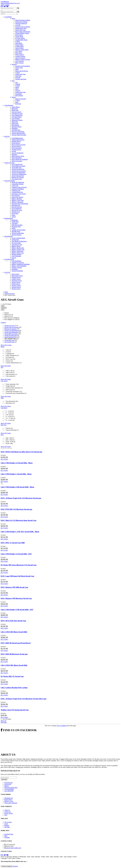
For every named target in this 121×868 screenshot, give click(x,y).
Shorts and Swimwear (22, 71)
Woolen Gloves (16, 289)
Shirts (17, 89)
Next (4, 722)
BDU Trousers (19, 63)
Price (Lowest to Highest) (12, 318)
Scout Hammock (16, 209)
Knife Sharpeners (17, 158)
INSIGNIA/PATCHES (11, 788)
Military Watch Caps (18, 253)
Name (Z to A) (9, 316)
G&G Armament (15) (12, 355)
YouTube (7, 837)
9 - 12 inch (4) (10, 420)
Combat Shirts (19, 46)
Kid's (13, 81)
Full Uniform (19, 96)
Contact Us (12, 3)
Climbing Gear (16, 191)
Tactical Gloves (16, 287)
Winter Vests (19, 68)
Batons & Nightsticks (18, 182)
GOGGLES (8, 784)
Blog (6, 836)
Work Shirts (19, 43)
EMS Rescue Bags (17, 225)
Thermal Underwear (21, 23)
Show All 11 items (6, 345)
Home (2, 3)
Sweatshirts (19, 94)
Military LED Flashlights (19, 266)
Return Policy (8, 800)
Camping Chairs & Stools (19, 187)
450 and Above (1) (12, 374)
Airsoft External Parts (18, 169)
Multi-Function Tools (18, 156)
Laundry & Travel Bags (19, 230)
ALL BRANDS (9, 791)
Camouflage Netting (18, 184)
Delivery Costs (9, 801)
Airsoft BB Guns (17, 168)
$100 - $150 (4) (11, 442)
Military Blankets (17, 199)
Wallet (13, 228)
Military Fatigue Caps (18, 249)
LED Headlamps (16, 261)
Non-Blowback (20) (12, 401)
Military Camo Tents (18, 200)
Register (7, 2)
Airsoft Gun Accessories (19, 171)
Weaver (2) (9, 428)
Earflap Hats (15, 240)
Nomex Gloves (16, 282)
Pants (17, 102)
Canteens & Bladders (18, 189)
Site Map (7, 827)
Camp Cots (15, 186)
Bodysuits (18, 104)
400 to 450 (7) (10, 373)
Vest (17, 82)
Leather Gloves (16, 279)
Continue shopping (6, 866)
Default (7, 313)
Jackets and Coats (20, 30)
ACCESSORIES (9, 789)
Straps (13, 215)
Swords (14, 151)
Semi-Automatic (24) (12, 384)
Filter (3, 306)
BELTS (6, 786)
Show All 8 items (6, 366)
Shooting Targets (17, 127)
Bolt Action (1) (11, 390)
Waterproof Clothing (21, 22)
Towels (14, 217)
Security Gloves (16, 286)
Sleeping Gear (16, 212)
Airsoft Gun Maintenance (19, 174)
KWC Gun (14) (11, 359)
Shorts (17, 87)
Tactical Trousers (20, 58)
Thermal (18, 84)
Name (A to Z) (9, 315)
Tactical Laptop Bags (18, 233)
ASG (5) (9, 350)
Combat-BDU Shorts (21, 40)
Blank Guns (15, 110)
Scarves (14, 258)
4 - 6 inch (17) (10, 417)
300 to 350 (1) (10, 371)
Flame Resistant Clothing (23, 20)
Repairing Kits (16, 205)
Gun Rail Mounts (17, 117)
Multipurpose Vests (21, 28)
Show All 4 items (6, 379)
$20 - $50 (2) (10, 438)
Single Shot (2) (11, 386)
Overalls (18, 77)
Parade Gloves (16, 284)
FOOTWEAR (8, 783)
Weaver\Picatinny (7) (12, 430)
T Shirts (18, 41)
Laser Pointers (16, 118)
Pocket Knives (16, 143)
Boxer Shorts (19, 35)
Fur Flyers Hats (16, 243)
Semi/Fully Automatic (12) (14, 391)
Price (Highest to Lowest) (12, 319)
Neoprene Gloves (17, 281)
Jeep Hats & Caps (17, 245)
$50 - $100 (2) (10, 440)
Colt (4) (8, 352)
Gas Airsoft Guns (17, 179)
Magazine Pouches (17, 120)
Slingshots (15, 128)
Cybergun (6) (10, 354)
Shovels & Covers (17, 210)
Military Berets (16, 246)
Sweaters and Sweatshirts (23, 27)
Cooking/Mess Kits (17, 192)
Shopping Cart (9, 798)
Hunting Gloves (16, 277)
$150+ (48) (9, 444)
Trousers (18, 91)
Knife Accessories (17, 161)
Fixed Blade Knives (17, 138)
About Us (7, 810)
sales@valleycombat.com (14, 848)
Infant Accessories (21, 99)
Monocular (15, 122)
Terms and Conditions (11, 803)
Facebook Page (9, 834)
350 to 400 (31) (11, 376)
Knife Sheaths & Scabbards (20, 159)
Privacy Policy (9, 813)
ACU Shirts (19, 51)
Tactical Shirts (19, 48)
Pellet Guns (15, 123)
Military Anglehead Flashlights (21, 264)
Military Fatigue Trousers (23, 59)
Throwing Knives (17, 148)
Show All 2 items (6, 406)
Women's (14, 64)
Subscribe (4, 779)
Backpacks (15, 220)
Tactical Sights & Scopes (19, 135)
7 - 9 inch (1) (10, 413)
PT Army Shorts (20, 38)
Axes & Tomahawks (18, 153)
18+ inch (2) (10, 415)
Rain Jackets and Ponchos (23, 32)
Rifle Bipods (15, 125)
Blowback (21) (11, 403)
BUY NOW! (4, 459)
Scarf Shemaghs (16, 256)
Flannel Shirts (19, 45)
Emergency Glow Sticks (19, 194)
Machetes (14, 154)
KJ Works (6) (10, 357)
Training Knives (16, 150)
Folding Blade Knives (18, 140)
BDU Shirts (19, 53)
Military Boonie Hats (18, 248)
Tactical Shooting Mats (18, 133)
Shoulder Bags (16, 231)
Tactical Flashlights (17, 271)
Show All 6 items (6, 396)
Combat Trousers (20, 56)
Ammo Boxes (16, 107)
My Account (8, 822)
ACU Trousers (19, 61)
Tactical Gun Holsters (18, 132)
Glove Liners (15, 274)
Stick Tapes (15, 213)
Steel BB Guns (16, 130)
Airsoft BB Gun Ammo (18, 166)
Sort (3, 310)
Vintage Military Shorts (22, 33)
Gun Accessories (16, 112)
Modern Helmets (17, 254)
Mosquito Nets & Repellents (20, 204)
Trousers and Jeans (21, 79)
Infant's (14, 97)
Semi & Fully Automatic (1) (14, 388)
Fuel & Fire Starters (17, 197)
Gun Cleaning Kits (17, 115)
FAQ (6, 815)
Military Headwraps (17, 251)
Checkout (15, 866)
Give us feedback (62, 726)
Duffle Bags (15, 222)
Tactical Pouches (17, 235)
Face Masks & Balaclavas (19, 241)
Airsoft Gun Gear (9, 326)
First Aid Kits (16, 195)
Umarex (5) (10, 361)
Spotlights (15, 269)
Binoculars (15, 109)
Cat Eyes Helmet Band (18, 238)
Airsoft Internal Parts (18, 176)
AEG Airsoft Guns (17, 164)
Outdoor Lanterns (17, 268)
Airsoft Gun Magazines (18, 172)
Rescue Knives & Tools (18, 145)
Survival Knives (16, 146)
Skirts (17, 69)
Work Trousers (20, 55)
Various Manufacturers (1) (14, 363)
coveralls (18, 25)
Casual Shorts (19, 37)
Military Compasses (17, 202)
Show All (4, 308)
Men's (13, 19)
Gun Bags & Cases (17, 114)
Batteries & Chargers (18, 177)
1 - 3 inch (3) (10, 411)
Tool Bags (15, 223)
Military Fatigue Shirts (22, 50)
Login (2, 2)
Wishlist (7, 3)
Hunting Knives (16, 141)
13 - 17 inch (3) (11, 418)
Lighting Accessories (18, 263)
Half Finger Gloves (17, 276)
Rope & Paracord (17, 207)
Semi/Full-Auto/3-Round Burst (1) (16, 393)
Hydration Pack (16, 227)
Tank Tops (18, 76)
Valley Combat (5, 5)
